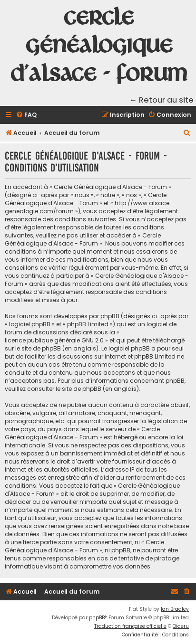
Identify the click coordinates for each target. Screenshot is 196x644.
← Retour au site (162, 100)
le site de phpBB (38, 348)
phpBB (97, 618)
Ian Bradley (175, 609)
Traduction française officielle (130, 626)
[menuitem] (26, 115)
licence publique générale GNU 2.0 (54, 340)
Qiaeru (181, 626)
